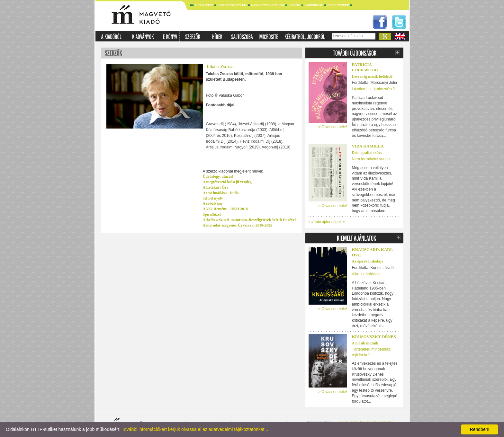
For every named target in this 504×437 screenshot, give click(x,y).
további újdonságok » (327, 222)
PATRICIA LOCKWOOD (365, 67)
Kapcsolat (314, 5)
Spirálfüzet (212, 214)
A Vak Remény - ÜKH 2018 (225, 209)
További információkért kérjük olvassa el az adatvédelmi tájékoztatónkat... (195, 429)
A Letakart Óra (216, 187)
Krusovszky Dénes (374, 337)
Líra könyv (204, 5)
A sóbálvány (213, 203)
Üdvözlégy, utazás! (218, 176)
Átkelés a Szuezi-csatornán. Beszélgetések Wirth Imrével (249, 220)
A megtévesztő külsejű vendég (227, 182)
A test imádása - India (221, 193)
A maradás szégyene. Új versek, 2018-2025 (238, 225)
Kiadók (294, 5)
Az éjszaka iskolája (368, 261)
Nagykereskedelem (268, 5)
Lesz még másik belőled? (372, 76)
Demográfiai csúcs (367, 153)
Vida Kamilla (368, 146)
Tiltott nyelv (213, 198)
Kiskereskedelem (232, 5)
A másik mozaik (365, 343)
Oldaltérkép (338, 5)
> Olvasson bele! (333, 127)
